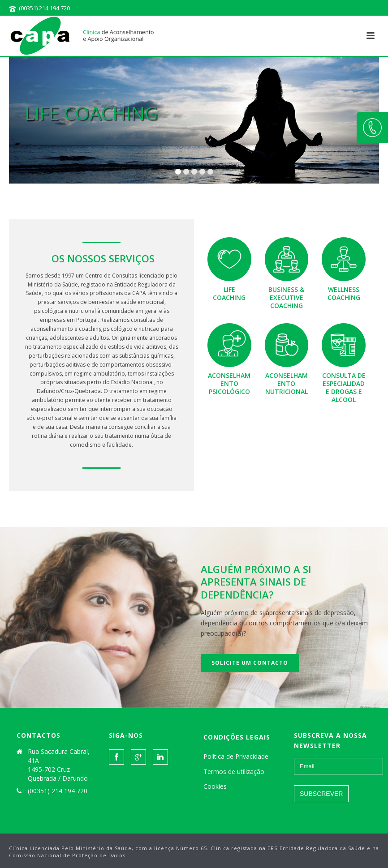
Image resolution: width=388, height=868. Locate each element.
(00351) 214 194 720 (44, 8)
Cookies (215, 786)
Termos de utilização (234, 772)
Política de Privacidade (236, 756)
